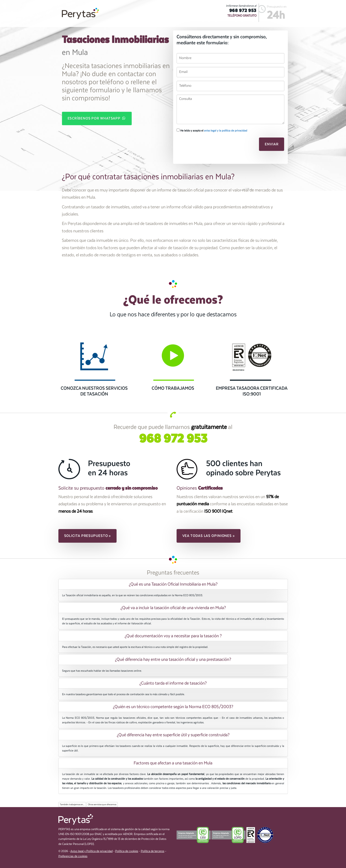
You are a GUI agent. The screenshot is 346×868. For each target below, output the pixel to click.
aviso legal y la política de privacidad (226, 131)
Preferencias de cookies (73, 856)
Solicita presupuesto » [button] (88, 536)
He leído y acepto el (212, 130)
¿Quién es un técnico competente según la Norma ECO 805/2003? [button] (173, 707)
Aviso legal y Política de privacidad (92, 851)
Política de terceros (153, 851)
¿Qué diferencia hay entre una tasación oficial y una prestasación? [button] (173, 659)
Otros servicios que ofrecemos (102, 805)
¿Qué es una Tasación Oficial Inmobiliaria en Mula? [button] (173, 584)
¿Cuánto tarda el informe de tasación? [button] (173, 683)
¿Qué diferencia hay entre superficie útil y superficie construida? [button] (173, 735)
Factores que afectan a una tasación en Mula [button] (173, 763)
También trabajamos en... (72, 805)
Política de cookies (127, 851)
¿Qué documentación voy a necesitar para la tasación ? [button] (173, 636)
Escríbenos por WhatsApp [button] (97, 118)
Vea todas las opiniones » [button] (209, 536)
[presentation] (208, 146)
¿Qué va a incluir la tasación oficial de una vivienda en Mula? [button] (173, 608)
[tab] (173, 584)
